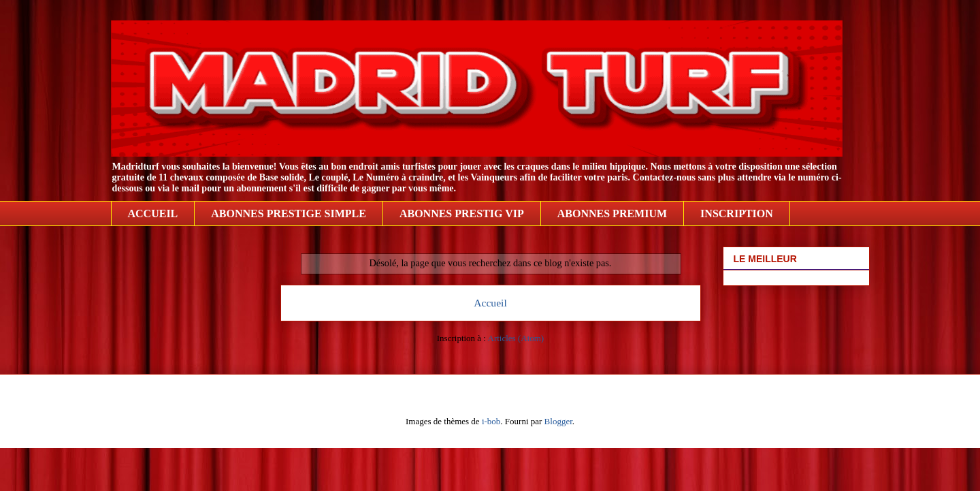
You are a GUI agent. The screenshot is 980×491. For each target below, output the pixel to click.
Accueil (490, 303)
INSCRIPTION (737, 213)
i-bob (491, 421)
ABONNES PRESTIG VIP (462, 213)
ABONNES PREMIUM (612, 213)
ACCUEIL (153, 213)
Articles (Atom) (516, 338)
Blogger (558, 421)
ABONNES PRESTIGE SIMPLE (289, 213)
